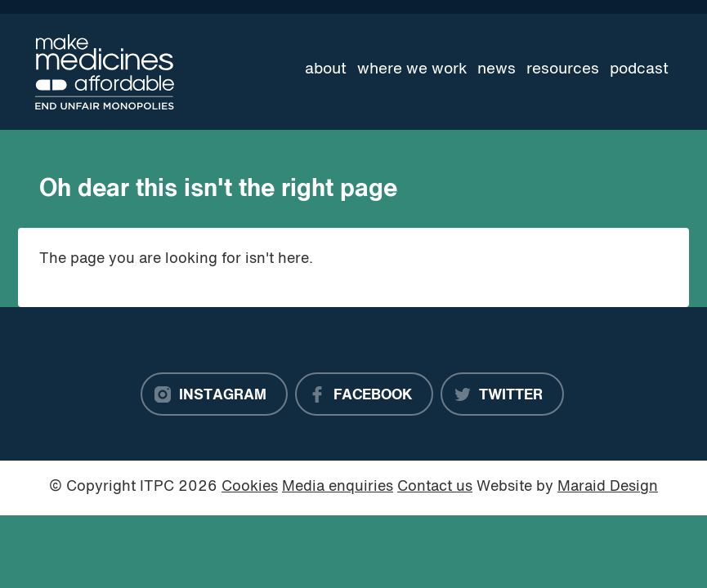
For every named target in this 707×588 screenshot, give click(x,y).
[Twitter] (502, 394)
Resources (563, 69)
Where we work (412, 69)
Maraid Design (608, 487)
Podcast (639, 69)
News (497, 69)
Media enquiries (338, 487)
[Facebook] (364, 394)
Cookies (250, 487)
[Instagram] (214, 394)
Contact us (435, 487)
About (326, 69)
